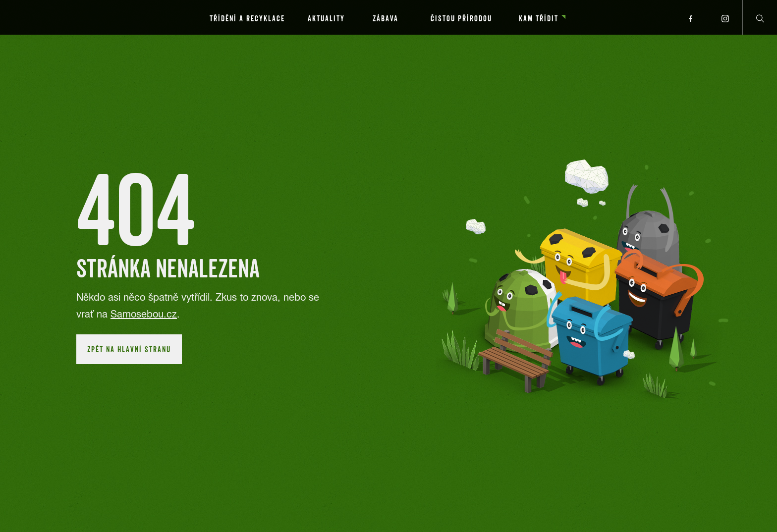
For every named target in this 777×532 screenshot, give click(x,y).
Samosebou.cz (144, 314)
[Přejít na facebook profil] (690, 17)
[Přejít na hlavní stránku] (69, 17)
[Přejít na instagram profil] (725, 17)
